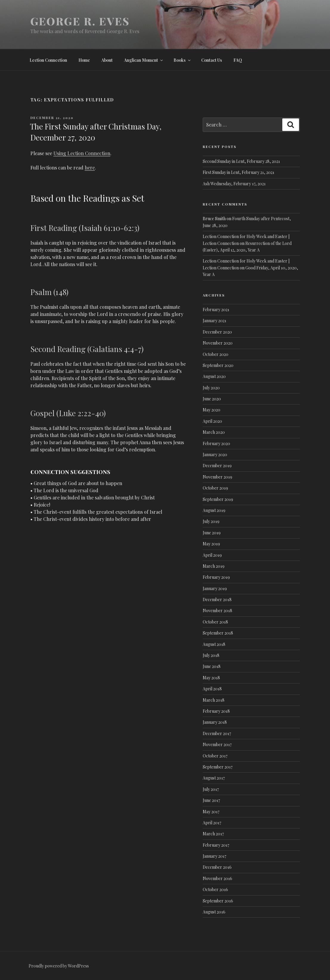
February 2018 (216, 711)
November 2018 (217, 611)
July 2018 (211, 655)
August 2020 (214, 376)
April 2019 (212, 555)
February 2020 (216, 443)
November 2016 (217, 878)
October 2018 (215, 622)
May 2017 (211, 812)
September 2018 (218, 633)
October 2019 (215, 488)
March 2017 (213, 834)
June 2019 (212, 533)
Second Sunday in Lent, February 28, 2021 (241, 161)
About (107, 60)
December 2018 (217, 599)
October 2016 (215, 889)
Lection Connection (48, 60)
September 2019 (218, 499)
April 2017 (212, 823)
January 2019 (215, 588)
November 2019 (217, 477)
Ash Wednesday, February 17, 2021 (234, 184)
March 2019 (214, 566)
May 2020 (212, 410)
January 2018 (215, 722)
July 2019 (211, 521)
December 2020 (217, 332)
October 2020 (216, 354)
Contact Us (212, 60)
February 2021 (216, 310)
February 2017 (216, 845)
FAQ (238, 60)
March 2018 (214, 700)
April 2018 (212, 689)
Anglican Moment (144, 60)
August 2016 (214, 912)
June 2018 (212, 666)
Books (182, 60)
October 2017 (215, 756)
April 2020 (212, 421)
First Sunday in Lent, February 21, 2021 (238, 172)
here (90, 168)
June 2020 (212, 399)
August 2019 (214, 510)
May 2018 (211, 678)
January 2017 (214, 856)
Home (84, 60)
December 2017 (217, 733)
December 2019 (217, 466)
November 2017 (217, 744)
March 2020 (214, 432)
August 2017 (214, 778)
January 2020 (215, 454)
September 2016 (218, 901)
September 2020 (218, 365)
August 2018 (214, 644)
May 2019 (211, 544)
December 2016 (217, 867)
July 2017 (211, 789)
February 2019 (216, 577)
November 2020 (218, 343)
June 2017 (211, 800)
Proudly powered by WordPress (59, 966)
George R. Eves (80, 21)
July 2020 (211, 388)
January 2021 (214, 321)
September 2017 (218, 767)
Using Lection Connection (82, 153)
